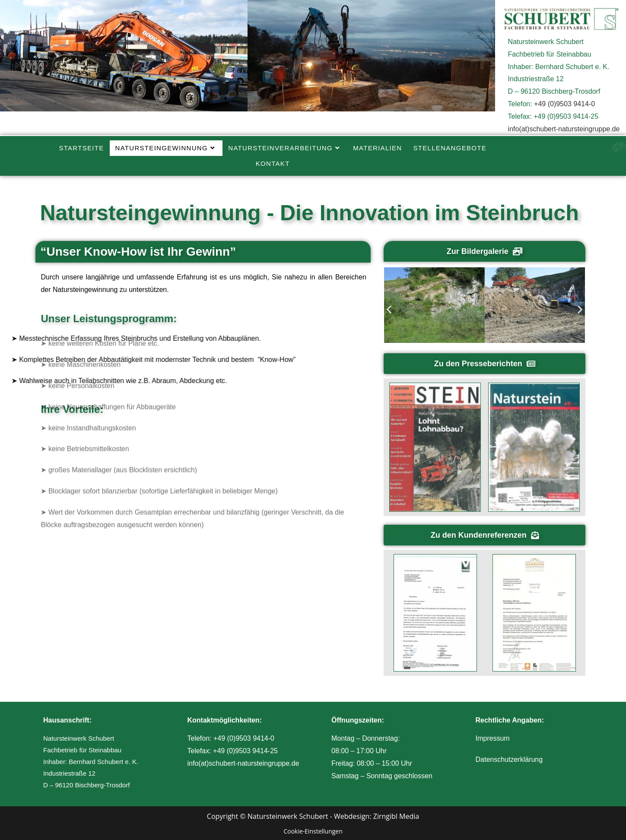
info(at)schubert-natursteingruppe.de (564, 129)
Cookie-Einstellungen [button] (313, 831)
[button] (389, 309)
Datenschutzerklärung (509, 759)
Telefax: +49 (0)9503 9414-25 (233, 751)
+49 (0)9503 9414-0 (564, 104)
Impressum (493, 738)
